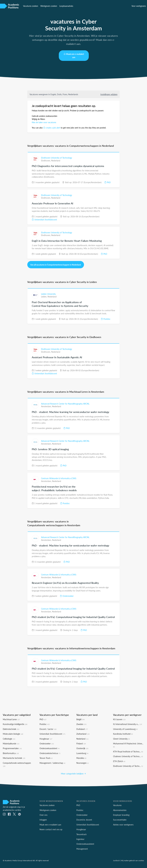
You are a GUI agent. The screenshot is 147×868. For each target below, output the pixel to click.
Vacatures (117, 804)
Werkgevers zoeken (49, 6)
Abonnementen (120, 809)
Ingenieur (80, 838)
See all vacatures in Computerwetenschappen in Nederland (56, 264)
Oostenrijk (82, 748)
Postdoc (106, 318)
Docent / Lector (48, 728)
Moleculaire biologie (13, 733)
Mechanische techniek (14, 757)
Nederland (56, 160)
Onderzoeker (67, 595)
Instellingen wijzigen (109, 94)
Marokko (81, 757)
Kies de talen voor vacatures (44, 122)
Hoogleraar (46, 738)
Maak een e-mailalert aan (74, 56)
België (80, 719)
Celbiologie (9, 738)
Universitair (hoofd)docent (44, 219)
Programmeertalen (12, 748)
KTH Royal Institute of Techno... (128, 751)
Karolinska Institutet (123, 733)
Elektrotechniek (11, 728)
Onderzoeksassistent (50, 748)
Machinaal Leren (11, 719)
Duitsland (82, 728)
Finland (81, 743)
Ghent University (121, 738)
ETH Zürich (119, 760)
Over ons (43, 814)
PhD (108, 182)
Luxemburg (82, 752)
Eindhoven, (46, 160)
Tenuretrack (81, 834)
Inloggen (43, 819)
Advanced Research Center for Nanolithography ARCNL (65, 403)
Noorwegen (83, 762)
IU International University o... (128, 724)
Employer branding (121, 814)
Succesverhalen (120, 819)
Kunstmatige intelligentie (15, 724)
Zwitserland (83, 733)
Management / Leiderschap (52, 762)
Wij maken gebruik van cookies (132, 860)
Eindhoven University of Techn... (128, 765)
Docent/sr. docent (84, 819)
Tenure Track (46, 757)
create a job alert (52, 127)
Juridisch (116, 860)
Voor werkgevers (139, 6)
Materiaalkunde (11, 743)
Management (82, 848)
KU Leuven (119, 719)
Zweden (81, 724)
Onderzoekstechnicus (50, 752)
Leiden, (44, 296)
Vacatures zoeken (31, 6)
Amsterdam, (47, 406)
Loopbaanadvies (66, 6)
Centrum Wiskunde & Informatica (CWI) (59, 478)
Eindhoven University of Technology (57, 157)
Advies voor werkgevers (123, 824)
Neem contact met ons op (51, 829)
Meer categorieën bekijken (73, 773)
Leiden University (48, 293)
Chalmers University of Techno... (128, 756)
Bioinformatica (11, 752)
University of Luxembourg (125, 728)
